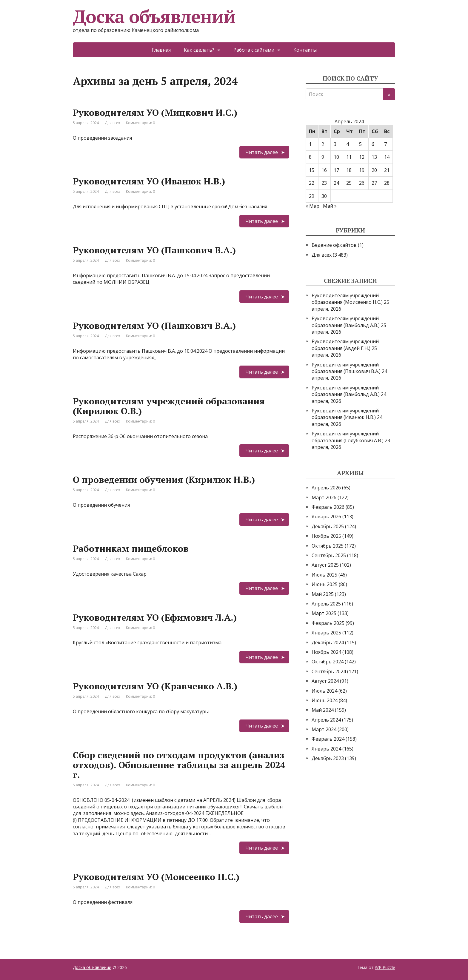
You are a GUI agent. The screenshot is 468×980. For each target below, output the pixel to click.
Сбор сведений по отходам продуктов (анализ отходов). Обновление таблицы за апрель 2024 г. (179, 765)
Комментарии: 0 (140, 123)
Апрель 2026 (326, 488)
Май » (330, 206)
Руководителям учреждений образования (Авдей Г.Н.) (345, 345)
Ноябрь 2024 (326, 652)
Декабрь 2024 (328, 642)
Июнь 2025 (325, 584)
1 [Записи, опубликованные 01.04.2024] (310, 144)
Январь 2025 (326, 633)
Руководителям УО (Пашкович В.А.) (154, 250)
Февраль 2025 (328, 623)
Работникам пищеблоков (131, 548)
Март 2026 (324, 497)
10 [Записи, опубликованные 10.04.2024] (336, 157)
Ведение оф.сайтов (334, 245)
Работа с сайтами (254, 50)
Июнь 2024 (325, 700)
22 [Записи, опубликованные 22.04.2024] (312, 183)
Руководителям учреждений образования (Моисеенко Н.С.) (347, 299)
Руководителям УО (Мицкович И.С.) (155, 113)
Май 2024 (323, 710)
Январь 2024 (326, 749)
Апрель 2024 (326, 720)
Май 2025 (323, 594)
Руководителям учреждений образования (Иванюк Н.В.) (345, 414)
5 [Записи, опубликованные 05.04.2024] (360, 144)
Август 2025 (325, 565)
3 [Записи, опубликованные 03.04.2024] (335, 144)
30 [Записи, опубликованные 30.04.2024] (324, 196)
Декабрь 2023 (328, 758)
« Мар (312, 206)
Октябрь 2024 (328, 662)
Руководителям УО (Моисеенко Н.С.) (156, 877)
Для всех (112, 123)
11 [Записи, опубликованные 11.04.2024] (349, 157)
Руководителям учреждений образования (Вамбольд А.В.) (346, 322)
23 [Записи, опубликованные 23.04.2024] (324, 183)
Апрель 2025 (326, 604)
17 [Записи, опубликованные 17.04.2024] (336, 170)
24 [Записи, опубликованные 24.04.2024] (336, 183)
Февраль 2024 (328, 739)
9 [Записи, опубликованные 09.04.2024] (323, 157)
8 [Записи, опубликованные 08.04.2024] (310, 157)
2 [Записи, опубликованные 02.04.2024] (323, 144)
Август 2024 (325, 681)
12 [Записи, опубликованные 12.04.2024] (362, 157)
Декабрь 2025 (328, 526)
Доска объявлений (154, 16)
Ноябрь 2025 (326, 536)
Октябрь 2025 (328, 546)
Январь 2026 (326, 517)
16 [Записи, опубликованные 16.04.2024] (324, 170)
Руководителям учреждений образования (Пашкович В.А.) (346, 368)
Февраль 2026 (328, 507)
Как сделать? (199, 50)
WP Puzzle (385, 967)
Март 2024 (324, 729)
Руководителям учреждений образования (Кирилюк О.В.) (169, 406)
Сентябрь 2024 (329, 671)
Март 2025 (324, 613)
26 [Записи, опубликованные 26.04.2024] (362, 183)
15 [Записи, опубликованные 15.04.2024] (312, 170)
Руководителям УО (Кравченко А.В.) (155, 686)
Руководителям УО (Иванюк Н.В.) (149, 181)
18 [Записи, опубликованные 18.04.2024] (349, 170)
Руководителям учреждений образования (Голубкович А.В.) (348, 437)
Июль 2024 (324, 691)
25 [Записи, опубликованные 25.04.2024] (349, 183)
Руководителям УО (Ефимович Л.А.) (155, 617)
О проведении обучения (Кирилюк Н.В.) (164, 480)
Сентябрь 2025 (329, 555)
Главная (161, 50)
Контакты (305, 50)
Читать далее (262, 152)
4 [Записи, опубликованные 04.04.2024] (348, 144)
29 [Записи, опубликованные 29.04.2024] (312, 196)
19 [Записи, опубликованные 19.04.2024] (362, 170)
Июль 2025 (324, 575)
